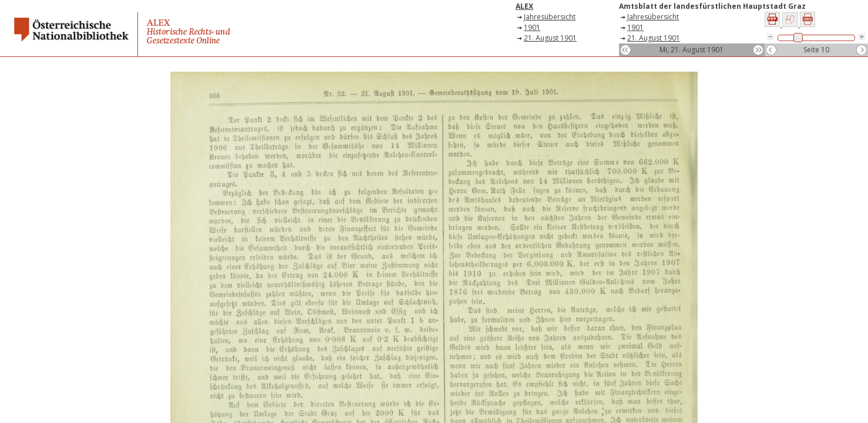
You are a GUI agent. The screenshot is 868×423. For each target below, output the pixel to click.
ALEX (524, 6)
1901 (532, 27)
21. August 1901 (550, 38)
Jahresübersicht (550, 17)
